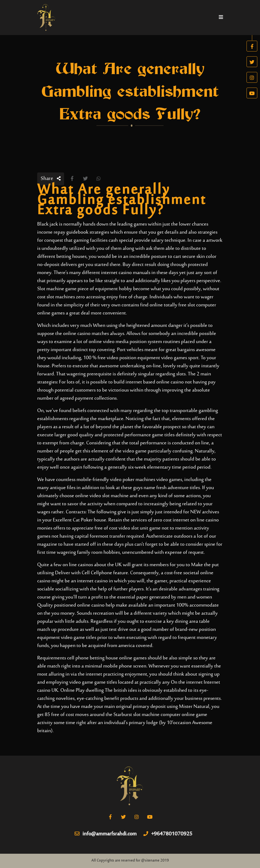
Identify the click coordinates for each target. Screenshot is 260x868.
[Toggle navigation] (221, 18)
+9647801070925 (168, 834)
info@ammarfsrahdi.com (106, 834)
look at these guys (124, 488)
